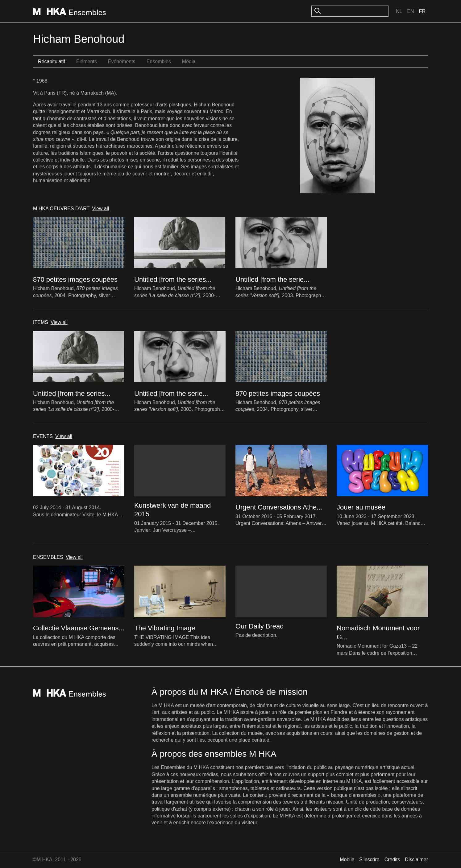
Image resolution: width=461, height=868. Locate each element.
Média (189, 61)
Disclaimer (416, 860)
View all (100, 209)
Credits (392, 860)
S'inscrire (369, 860)
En (410, 11)
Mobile (347, 860)
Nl (399, 11)
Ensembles (159, 61)
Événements (122, 61)
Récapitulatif (52, 61)
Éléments (87, 61)
